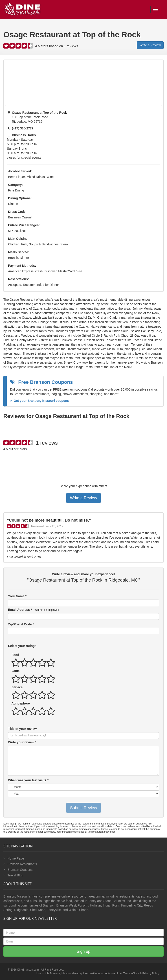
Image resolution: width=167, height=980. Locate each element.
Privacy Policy (151, 973)
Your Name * (17, 596)
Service (17, 687)
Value (16, 671)
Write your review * (22, 742)
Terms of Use (131, 973)
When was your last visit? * (28, 780)
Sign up (83, 951)
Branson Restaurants (22, 864)
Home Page (16, 858)
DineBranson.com (28, 970)
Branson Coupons (20, 870)
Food (15, 655)
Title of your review (22, 729)
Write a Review (150, 45)
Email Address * (34, 610)
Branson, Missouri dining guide (68, 973)
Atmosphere (21, 703)
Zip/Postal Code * (21, 624)
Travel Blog (15, 875)
